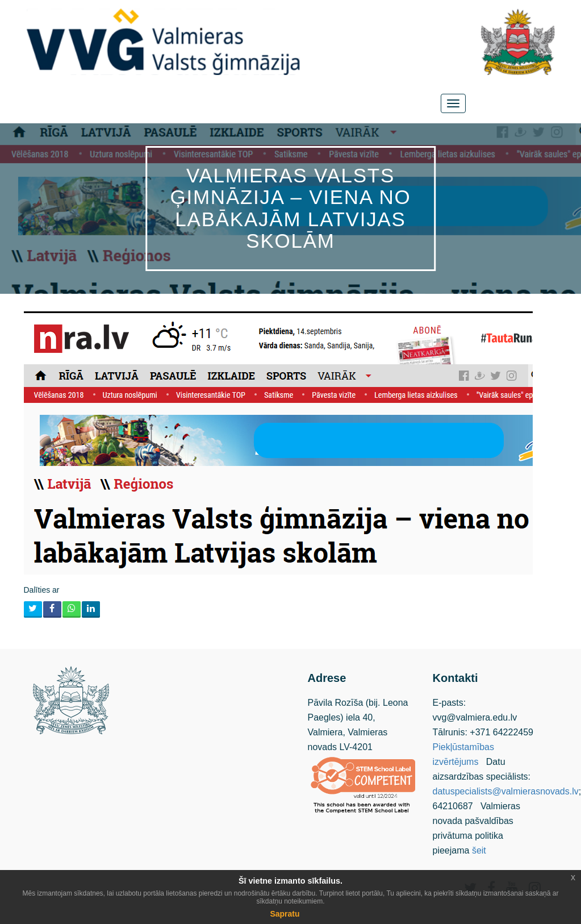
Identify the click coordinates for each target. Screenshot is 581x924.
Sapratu (285, 914)
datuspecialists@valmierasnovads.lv (506, 791)
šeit (479, 850)
